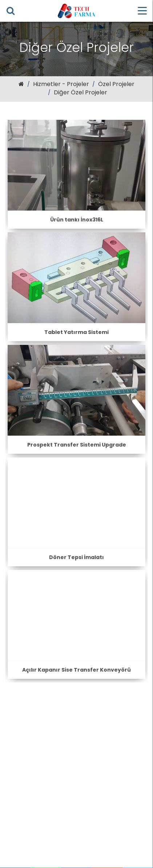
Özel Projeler (116, 84)
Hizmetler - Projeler (61, 84)
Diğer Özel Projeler (80, 92)
